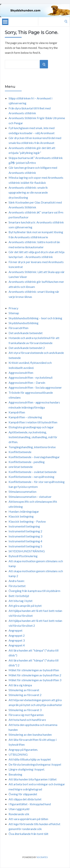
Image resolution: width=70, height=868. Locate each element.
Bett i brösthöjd (19, 596)
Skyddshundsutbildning (24, 323)
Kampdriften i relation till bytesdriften (33, 422)
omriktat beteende (21, 467)
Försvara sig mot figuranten (26, 715)
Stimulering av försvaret (24, 690)
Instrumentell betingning (24, 526)
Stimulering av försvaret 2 (25, 695)
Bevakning (15, 774)
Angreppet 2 (17, 635)
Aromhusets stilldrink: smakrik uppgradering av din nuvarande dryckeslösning (28, 192)
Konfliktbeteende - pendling (27, 462)
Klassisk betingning (21, 516)
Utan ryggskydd (19, 809)
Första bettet (17, 586)
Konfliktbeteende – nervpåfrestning (31, 477)
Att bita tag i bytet (21, 601)
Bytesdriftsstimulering (23, 556)
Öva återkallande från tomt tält (28, 834)
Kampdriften (17, 412)
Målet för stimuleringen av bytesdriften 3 (35, 680)
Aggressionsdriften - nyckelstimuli (31, 377)
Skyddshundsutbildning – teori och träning (35, 318)
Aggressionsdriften (21, 373)
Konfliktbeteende (20, 452)
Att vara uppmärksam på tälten (28, 819)
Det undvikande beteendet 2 (27, 348)
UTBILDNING (18, 754)
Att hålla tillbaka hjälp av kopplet (30, 759)
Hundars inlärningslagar (24, 511)
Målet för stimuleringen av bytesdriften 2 (35, 675)
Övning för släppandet (23, 794)
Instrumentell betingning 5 (25, 546)
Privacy (13, 308)
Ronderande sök (19, 814)
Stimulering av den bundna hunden (30, 734)
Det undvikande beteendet (26, 333)
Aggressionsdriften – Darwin (27, 383)
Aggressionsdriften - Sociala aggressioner (35, 387)
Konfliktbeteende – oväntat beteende (33, 472)
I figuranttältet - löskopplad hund (30, 804)
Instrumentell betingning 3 (25, 536)
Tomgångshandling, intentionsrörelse (32, 447)
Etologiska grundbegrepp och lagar (31, 427)
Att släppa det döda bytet (25, 799)
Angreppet (15, 630)
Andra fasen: (17, 581)
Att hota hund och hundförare (27, 720)
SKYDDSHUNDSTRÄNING (27, 551)
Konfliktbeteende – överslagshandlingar (34, 457)
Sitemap (14, 313)
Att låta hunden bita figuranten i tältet (33, 779)
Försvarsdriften (18, 328)
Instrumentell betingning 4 (25, 541)
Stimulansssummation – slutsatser (30, 497)
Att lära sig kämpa (20, 685)
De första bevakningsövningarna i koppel (35, 764)
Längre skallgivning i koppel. (27, 769)
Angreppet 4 (17, 645)
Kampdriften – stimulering (25, 417)
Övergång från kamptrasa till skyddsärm (34, 591)
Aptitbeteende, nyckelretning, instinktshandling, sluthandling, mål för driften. (33, 437)
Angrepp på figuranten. (23, 750)
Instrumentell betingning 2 (25, 531)
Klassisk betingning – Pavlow (27, 521)
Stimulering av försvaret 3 (25, 710)
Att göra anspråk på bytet (25, 606)
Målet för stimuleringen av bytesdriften (34, 670)
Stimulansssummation (22, 492)
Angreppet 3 (17, 640)
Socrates (42, 857)
